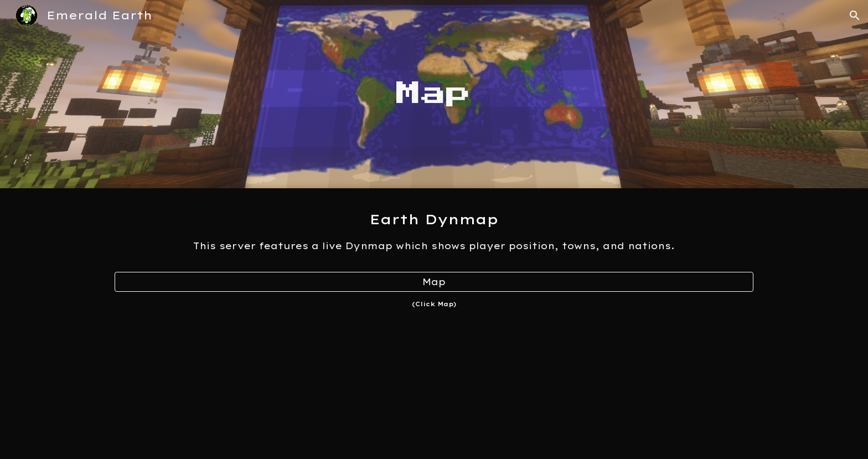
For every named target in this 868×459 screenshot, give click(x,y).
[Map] (434, 282)
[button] (855, 16)
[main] (434, 94)
